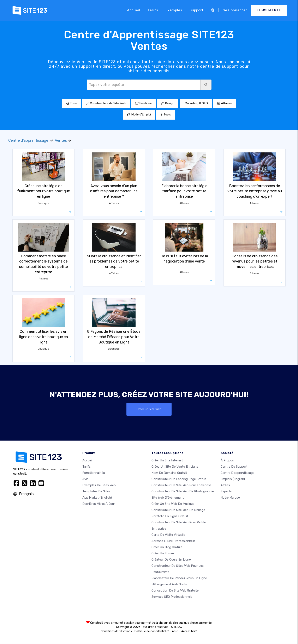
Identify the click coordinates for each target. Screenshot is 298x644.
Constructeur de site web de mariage (178, 510)
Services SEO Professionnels (172, 597)
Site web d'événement (168, 498)
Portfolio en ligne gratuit (170, 517)
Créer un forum (163, 554)
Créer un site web (149, 409)
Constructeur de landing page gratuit (179, 479)
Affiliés (225, 486)
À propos (227, 461)
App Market (97, 498)
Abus (175, 632)
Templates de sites (96, 492)
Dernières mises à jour (99, 504)
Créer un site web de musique (173, 504)
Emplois (233, 479)
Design (168, 103)
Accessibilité (189, 632)
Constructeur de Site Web (106, 103)
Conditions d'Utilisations (116, 632)
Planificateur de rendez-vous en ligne (179, 579)
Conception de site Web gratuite (175, 591)
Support (197, 10)
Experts (226, 492)
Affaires (225, 103)
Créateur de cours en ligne (171, 560)
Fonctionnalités (94, 473)
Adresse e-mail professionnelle (174, 541)
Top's (166, 115)
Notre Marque (230, 498)
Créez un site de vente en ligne (175, 467)
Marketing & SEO (196, 103)
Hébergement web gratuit (170, 585)
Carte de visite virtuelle (168, 535)
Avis (85, 479)
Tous (72, 103)
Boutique (143, 103)
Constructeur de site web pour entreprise (181, 486)
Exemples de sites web (99, 486)
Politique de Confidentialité (152, 632)
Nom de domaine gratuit (169, 473)
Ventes (61, 140)
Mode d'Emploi (139, 115)
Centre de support (234, 467)
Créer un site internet (167, 461)
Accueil (134, 10)
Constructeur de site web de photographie (183, 492)
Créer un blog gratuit (167, 548)
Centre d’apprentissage (28, 140)
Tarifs (153, 10)
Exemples (174, 10)
